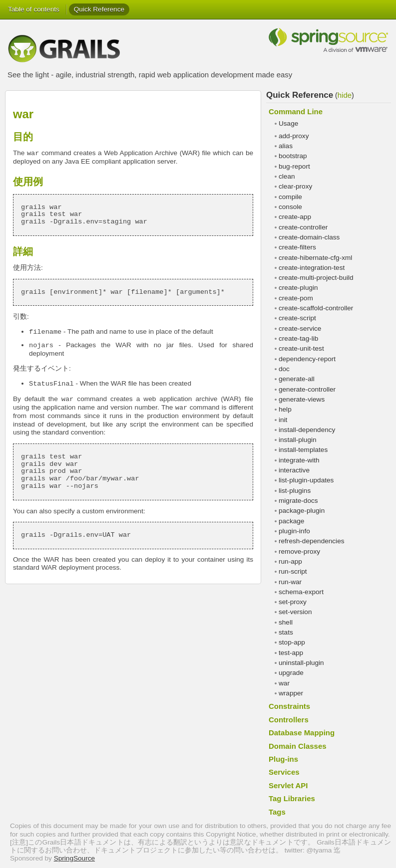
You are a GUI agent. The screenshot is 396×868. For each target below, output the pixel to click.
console (290, 207)
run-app (290, 561)
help (285, 409)
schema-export (301, 592)
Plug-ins (283, 759)
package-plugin (302, 511)
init (283, 420)
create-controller (303, 227)
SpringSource (74, 858)
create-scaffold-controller (316, 308)
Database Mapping (302, 733)
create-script (297, 318)
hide (345, 95)
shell (286, 622)
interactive (294, 470)
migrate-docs (298, 501)
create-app (295, 217)
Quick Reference (99, 9)
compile (290, 197)
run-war (290, 582)
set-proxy (293, 602)
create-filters (297, 247)
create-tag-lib (298, 338)
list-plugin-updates (306, 480)
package (291, 521)
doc (284, 369)
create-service (300, 328)
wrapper (291, 693)
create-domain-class (309, 237)
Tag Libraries (292, 798)
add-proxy (294, 136)
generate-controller (307, 389)
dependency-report (307, 359)
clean (287, 176)
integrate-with (299, 460)
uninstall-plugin (301, 663)
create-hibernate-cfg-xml (315, 258)
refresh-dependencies (312, 541)
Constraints (289, 706)
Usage (288, 123)
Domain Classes (298, 746)
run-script (293, 571)
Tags (277, 812)
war (284, 683)
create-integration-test (312, 268)
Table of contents (34, 9)
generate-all (297, 379)
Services (284, 772)
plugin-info (294, 531)
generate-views (302, 399)
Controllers (289, 720)
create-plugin (298, 288)
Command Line (296, 111)
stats (286, 632)
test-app (291, 653)
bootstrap (293, 156)
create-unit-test (301, 348)
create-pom (296, 298)
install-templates (303, 450)
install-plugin (298, 440)
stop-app (292, 642)
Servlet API (288, 785)
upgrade (291, 673)
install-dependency (307, 430)
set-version (295, 612)
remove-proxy (299, 551)
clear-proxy (295, 186)
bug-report (294, 166)
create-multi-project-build (316, 278)
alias (286, 146)
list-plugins (295, 491)
